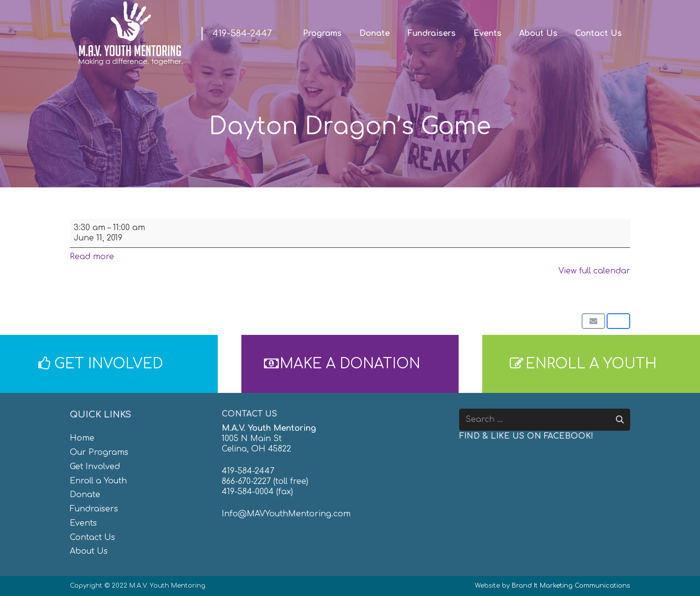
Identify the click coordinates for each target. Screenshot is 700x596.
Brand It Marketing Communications (571, 586)
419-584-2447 (248, 471)
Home (82, 438)
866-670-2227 (246, 481)
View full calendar (594, 271)
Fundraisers (94, 509)
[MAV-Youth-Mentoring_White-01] (130, 33)
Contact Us (92, 537)
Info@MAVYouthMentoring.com (286, 514)
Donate (85, 495)
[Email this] (593, 321)
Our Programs (99, 452)
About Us (89, 551)
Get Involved (95, 467)
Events (83, 523)
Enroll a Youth (98, 481)
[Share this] (618, 321)
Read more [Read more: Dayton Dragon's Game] (92, 257)
